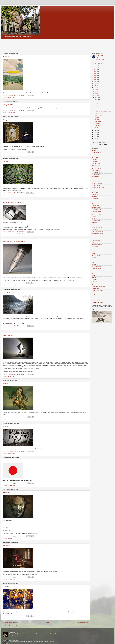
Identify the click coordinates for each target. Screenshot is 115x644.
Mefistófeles (6, 492)
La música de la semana (98, 233)
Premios (94, 277)
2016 (95, 85)
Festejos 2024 (95, 198)
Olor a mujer (12, 632)
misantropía (95, 250)
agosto (97, 91)
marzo (96, 95)
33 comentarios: (21, 483)
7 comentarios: (21, 536)
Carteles (94, 156)
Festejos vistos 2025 (97, 213)
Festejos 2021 (95, 193)
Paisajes (94, 265)
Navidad (94, 257)
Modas (94, 252)
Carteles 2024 (95, 158)
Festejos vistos (95, 206)
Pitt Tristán (100, 55)
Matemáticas (95, 246)
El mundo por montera (97, 184)
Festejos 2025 (95, 200)
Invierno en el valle (9, 292)
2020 (95, 77)
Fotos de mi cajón (96, 220)
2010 (95, 138)
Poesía (94, 276)
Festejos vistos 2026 (97, 215)
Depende (6, 426)
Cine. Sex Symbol (96, 163)
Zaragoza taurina (96, 294)
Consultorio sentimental (13, 234)
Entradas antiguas (83, 623)
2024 (95, 69)
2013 (95, 132)
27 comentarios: (21, 95)
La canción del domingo (97, 231)
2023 (95, 71)
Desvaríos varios (12, 98)
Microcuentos (95, 248)
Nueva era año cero (97, 261)
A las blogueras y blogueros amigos (14, 241)
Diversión (21, 234)
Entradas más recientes (10, 623)
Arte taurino (95, 154)
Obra (93, 263)
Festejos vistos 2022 (97, 207)
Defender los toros (97, 303)
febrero (97, 97)
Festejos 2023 (95, 196)
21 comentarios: (21, 111)
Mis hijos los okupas (14, 640)
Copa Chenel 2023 (96, 169)
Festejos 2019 (95, 191)
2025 (95, 67)
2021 (95, 75)
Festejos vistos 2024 (97, 211)
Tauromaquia (95, 285)
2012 (95, 134)
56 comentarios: (21, 283)
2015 (95, 87)
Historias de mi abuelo (97, 228)
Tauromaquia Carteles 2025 (98, 287)
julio (96, 93)
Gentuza (94, 224)
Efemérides (95, 180)
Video (93, 292)
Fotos (93, 219)
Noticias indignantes (97, 259)
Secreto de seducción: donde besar (14, 202)
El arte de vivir (19, 285)
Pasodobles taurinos (97, 268)
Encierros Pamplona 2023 (98, 187)
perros (93, 270)
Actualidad (94, 150)
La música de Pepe (96, 235)
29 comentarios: (21, 417)
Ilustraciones (95, 230)
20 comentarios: (21, 326)
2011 (95, 136)
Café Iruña (6, 586)
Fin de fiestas (7, 461)
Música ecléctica (96, 255)
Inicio (47, 623)
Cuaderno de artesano (97, 172)
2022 (95, 73)
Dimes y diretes (96, 176)
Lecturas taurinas (96, 241)
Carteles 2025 (95, 160)
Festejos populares (96, 204)
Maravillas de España (97, 244)
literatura (94, 242)
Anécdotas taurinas (96, 152)
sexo (93, 283)
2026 (95, 65)
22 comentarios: (21, 374)
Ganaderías (95, 222)
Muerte (94, 254)
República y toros (96, 281)
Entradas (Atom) (13, 626)
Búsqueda (6, 57)
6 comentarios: (21, 193)
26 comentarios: (21, 152)
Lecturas (94, 239)
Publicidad (94, 279)
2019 (95, 79)
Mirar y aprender (8, 105)
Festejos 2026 (95, 202)
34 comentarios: (21, 232)
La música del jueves (97, 237)
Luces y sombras (8, 335)
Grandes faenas (96, 226)
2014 (95, 130)
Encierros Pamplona (97, 185)
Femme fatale (95, 189)
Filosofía (94, 217)
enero (96, 99)
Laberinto (6, 161)
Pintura (94, 274)
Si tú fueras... (7, 546)
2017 (95, 83)
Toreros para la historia (97, 290)
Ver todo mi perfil (100, 59)
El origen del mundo (9, 120)
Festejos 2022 (95, 195)
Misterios (6, 384)
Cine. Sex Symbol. (96, 165)
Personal (94, 272)
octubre (97, 89)
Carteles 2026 (95, 161)
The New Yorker (96, 288)
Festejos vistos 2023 (97, 209)
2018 (95, 81)
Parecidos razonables (97, 266)
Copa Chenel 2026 (96, 171)
